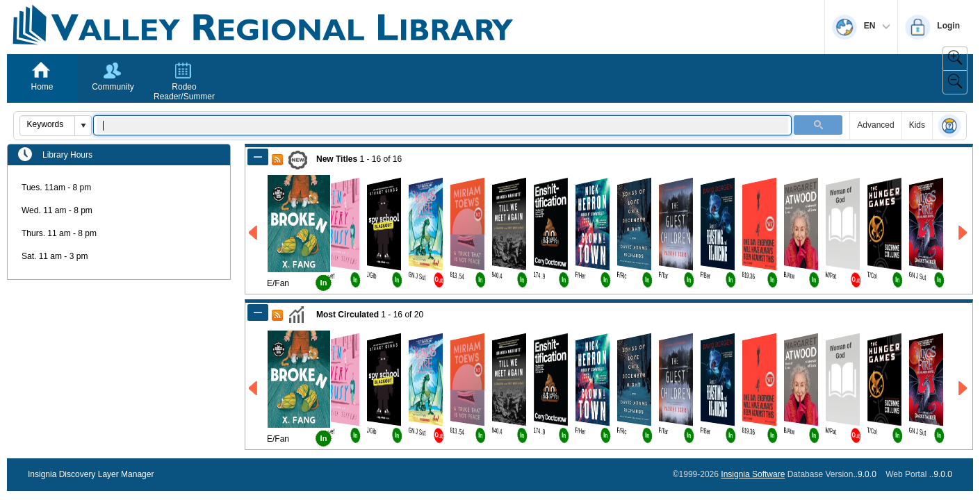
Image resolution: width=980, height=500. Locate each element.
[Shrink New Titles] (258, 157)
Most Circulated (348, 315)
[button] (83, 126)
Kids (917, 125)
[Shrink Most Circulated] (258, 312)
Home (42, 87)
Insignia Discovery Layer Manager (91, 474)
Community (113, 87)
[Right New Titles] (964, 233)
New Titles (337, 159)
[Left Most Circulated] (254, 389)
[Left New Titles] (254, 233)
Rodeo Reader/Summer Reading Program (184, 97)
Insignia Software (753, 474)
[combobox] (48, 124)
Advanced (875, 125)
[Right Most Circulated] (964, 389)
